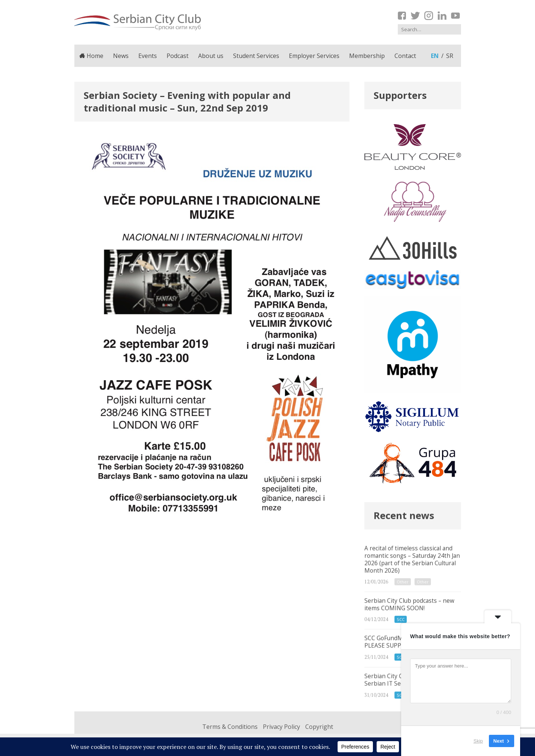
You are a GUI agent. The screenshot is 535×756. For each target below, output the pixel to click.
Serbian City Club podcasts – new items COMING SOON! (413, 620)
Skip (478, 741)
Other (403, 590)
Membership (367, 56)
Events (148, 56)
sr (450, 56)
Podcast (178, 56)
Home (91, 56)
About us (211, 56)
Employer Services (314, 56)
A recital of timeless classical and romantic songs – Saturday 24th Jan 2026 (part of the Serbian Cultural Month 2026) (413, 573)
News (121, 56)
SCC (401, 629)
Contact (405, 56)
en (435, 56)
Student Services (256, 56)
